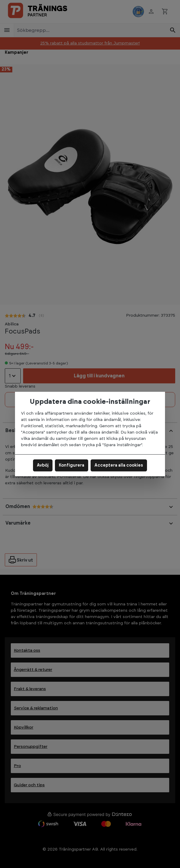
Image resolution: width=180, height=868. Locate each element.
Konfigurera (72, 465)
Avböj (43, 465)
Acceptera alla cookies (119, 465)
